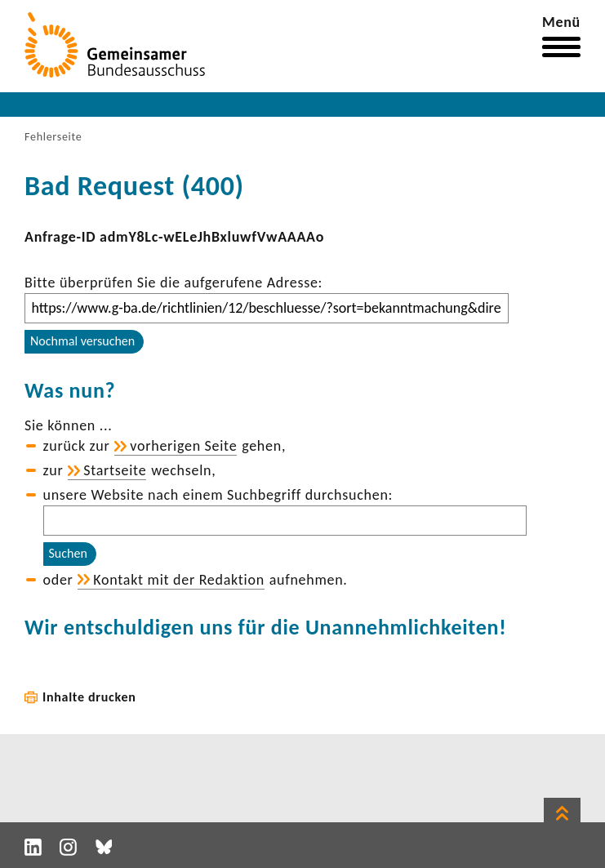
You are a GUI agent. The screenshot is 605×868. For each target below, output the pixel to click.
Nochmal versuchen (82, 341)
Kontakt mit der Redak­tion (179, 580)
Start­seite (115, 470)
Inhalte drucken (89, 697)
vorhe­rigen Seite (183, 446)
